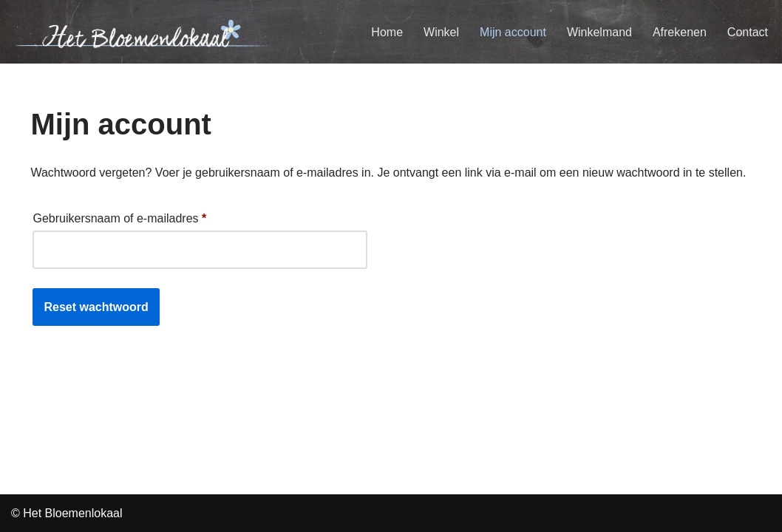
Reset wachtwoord (96, 307)
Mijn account (513, 32)
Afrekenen (680, 32)
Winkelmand (599, 32)
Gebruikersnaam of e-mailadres (119, 216)
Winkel (441, 32)
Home (387, 32)
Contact (748, 32)
